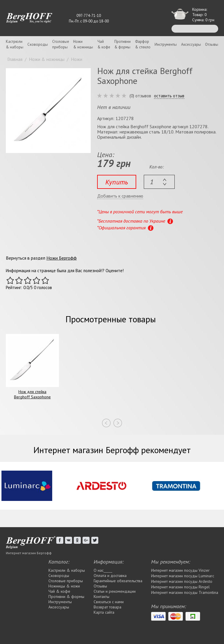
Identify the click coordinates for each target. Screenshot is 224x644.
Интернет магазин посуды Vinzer (180, 570)
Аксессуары (191, 44)
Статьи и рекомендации (115, 591)
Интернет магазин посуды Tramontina (185, 592)
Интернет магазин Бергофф (29, 553)
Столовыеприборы (61, 44)
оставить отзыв (169, 96)
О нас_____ (103, 570)
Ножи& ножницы (83, 44)
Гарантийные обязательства (118, 581)
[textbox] (159, 182)
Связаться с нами (109, 602)
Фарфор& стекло (143, 44)
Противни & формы (66, 597)
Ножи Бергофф (62, 258)
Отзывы (212, 44)
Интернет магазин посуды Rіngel (180, 587)
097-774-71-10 (89, 16)
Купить (117, 182)
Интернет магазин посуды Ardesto (182, 581)
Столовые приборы (66, 581)
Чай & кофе (59, 591)
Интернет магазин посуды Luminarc (183, 576)
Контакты (101, 597)
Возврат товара (107, 607)
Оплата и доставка (110, 576)
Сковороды (38, 44)
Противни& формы (123, 44)
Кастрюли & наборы (67, 570)
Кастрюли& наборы (15, 44)
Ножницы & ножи (64, 586)
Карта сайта (104, 612)
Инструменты (166, 44)
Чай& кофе (104, 44)
